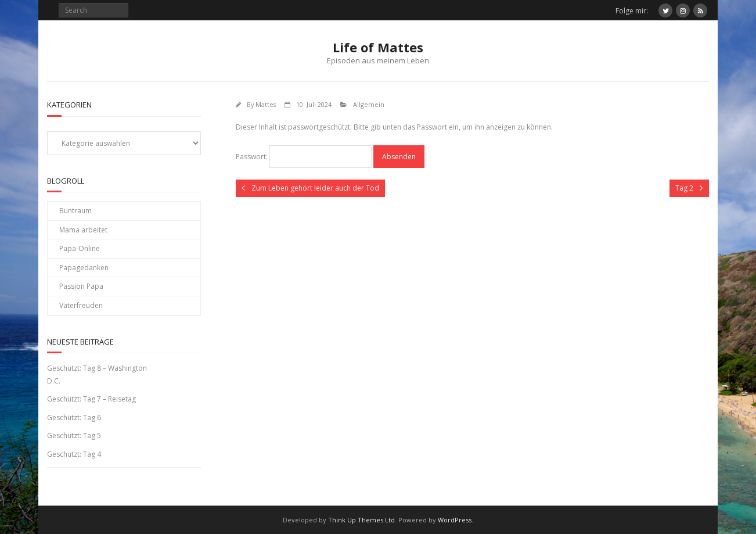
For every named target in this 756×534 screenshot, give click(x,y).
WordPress (455, 520)
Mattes (266, 104)
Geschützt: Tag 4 (74, 454)
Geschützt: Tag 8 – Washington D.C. (97, 374)
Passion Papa (81, 286)
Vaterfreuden (81, 305)
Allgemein (369, 104)
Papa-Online (80, 248)
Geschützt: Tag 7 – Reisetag (91, 399)
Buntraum (75, 211)
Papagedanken (84, 268)
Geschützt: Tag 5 (74, 436)
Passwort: (304, 157)
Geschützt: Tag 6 (74, 417)
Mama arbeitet (83, 230)
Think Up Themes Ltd (361, 520)
